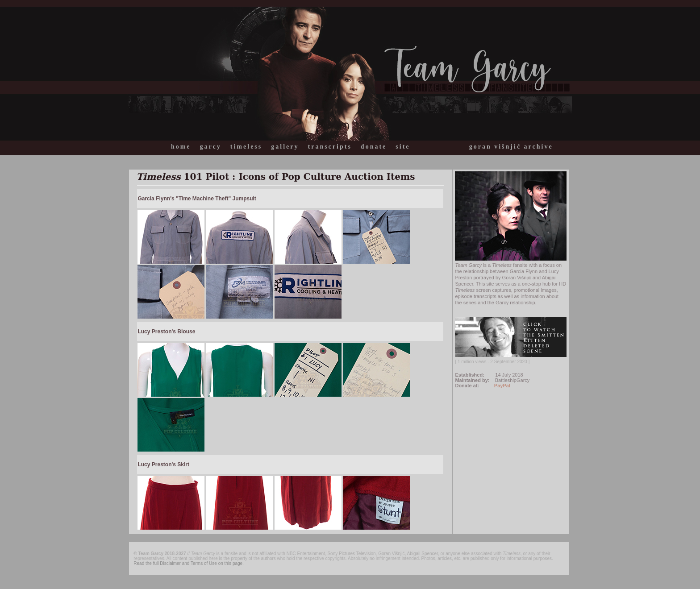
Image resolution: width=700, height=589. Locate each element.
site (403, 147)
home (181, 147)
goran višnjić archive (511, 147)
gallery (285, 147)
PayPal (502, 386)
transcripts (330, 147)
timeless (246, 147)
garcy (211, 147)
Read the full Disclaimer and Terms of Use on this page (188, 563)
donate (374, 147)
